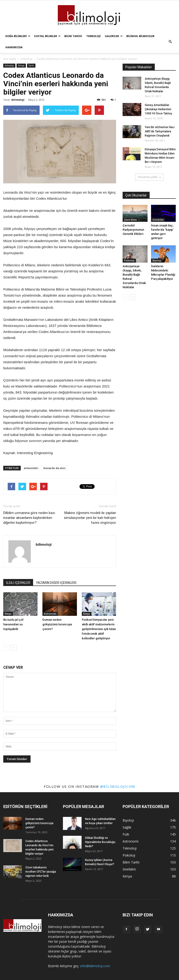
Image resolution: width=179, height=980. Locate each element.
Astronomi (50, 614)
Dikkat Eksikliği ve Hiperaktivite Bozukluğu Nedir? (100, 842)
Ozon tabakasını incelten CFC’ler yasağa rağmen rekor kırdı (41, 872)
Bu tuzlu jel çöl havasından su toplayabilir (13, 624)
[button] (170, 42)
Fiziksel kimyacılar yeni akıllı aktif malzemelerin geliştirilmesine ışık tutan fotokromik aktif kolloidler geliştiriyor (99, 629)
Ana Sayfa (10, 59)
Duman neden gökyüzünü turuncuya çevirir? (57, 624)
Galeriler (114, 36)
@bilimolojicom (118, 786)
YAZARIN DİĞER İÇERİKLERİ (56, 583)
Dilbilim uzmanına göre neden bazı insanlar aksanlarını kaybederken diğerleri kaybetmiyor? (29, 518)
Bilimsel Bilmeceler (140, 36)
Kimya (21, 65)
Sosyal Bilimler (47, 36)
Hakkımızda (14, 47)
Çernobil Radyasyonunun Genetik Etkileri (133, 230)
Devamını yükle (149, 177)
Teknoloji (93, 36)
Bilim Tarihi (73, 36)
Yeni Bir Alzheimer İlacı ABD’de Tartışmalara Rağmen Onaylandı (160, 131)
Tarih (31, 65)
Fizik (126, 834)
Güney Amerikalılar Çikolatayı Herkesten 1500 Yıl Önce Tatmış (158, 109)
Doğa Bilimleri (18, 36)
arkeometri (31, 468)
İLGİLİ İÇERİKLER (18, 583)
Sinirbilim (158, 220)
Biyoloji (157, 260)
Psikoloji (129, 260)
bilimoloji (18, 100)
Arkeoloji (9, 65)
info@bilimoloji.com (95, 966)
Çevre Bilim (130, 220)
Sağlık (127, 827)
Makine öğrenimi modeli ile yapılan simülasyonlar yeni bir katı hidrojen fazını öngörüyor (90, 518)
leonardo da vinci (54, 468)
